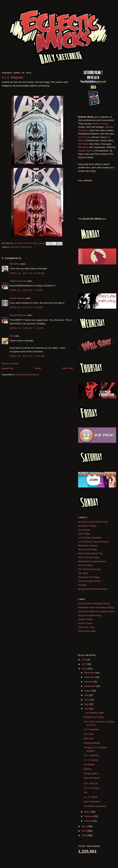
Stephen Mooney (18, 281)
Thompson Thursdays (89, 577)
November (90, 677)
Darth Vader (84, 534)
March (88, 812)
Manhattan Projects (88, 546)
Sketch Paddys (86, 619)
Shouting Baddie (92, 743)
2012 (84, 669)
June (87, 700)
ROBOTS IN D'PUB (94, 717)
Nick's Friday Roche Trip (90, 553)
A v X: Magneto (91, 729)
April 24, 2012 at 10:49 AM (27, 273)
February (89, 816)
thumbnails (89, 764)
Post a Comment (10, 363)
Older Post (68, 368)
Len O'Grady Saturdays (90, 538)
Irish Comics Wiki (87, 631)
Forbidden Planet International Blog (96, 607)
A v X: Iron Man (91, 788)
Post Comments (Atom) (27, 375)
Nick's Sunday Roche (89, 557)
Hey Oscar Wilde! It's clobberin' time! (96, 611)
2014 (84, 660)
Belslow (88, 769)
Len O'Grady (84, 137)
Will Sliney (15, 264)
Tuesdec (82, 585)
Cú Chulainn (84, 530)
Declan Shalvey (17, 298)
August (88, 691)
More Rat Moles (92, 778)
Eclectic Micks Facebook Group (94, 603)
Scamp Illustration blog (90, 615)
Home (38, 368)
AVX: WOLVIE (91, 784)
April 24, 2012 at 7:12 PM (26, 328)
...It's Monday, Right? (94, 713)
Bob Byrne (83, 147)
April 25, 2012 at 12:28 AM (27, 356)
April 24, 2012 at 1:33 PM (26, 290)
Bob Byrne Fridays (87, 526)
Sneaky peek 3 (91, 773)
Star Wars (83, 573)
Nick (12, 336)
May (87, 704)
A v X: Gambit (90, 760)
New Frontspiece (92, 802)
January (89, 821)
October (89, 682)
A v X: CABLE (91, 797)
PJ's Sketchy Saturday (89, 569)
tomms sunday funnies (89, 581)
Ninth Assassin (85, 565)
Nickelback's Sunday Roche (92, 561)
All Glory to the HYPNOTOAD (93, 522)
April (87, 709)
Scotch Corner (85, 623)
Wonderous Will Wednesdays (93, 589)
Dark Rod (88, 738)
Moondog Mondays (21, 247)
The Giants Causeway (95, 806)
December (90, 673)
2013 (84, 664)
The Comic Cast (86, 627)
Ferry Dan (89, 734)
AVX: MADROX (91, 755)
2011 (84, 826)
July (87, 695)
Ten (85, 793)
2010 (84, 831)
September (90, 686)
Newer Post (8, 368)
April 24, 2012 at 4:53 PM (26, 307)
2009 (84, 835)
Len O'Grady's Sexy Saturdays (93, 542)
